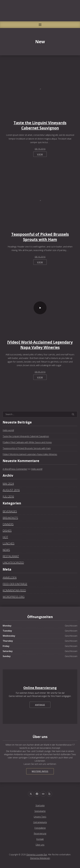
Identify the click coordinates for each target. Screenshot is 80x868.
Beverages (10, 511)
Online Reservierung (40, 688)
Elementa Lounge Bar (37, 855)
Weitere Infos (40, 771)
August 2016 (11, 490)
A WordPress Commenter (15, 469)
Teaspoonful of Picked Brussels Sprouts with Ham (40, 237)
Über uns (40, 845)
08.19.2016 (40, 149)
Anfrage (40, 705)
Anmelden (10, 578)
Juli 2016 (8, 496)
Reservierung (40, 833)
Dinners (8, 524)
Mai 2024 (8, 484)
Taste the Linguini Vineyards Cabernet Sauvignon (40, 125)
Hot (5, 537)
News (6, 550)
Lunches (9, 543)
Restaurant (11, 556)
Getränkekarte (40, 822)
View (40, 154)
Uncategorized (13, 563)
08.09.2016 (40, 372)
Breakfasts (10, 518)
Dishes (7, 531)
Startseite (40, 805)
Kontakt (40, 839)
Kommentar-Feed (14, 590)
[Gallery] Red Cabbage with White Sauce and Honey (27, 442)
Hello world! (8, 430)
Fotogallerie (40, 828)
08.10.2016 (40, 257)
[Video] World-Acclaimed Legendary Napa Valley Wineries (40, 345)
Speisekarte (40, 811)
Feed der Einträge (15, 584)
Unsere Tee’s (40, 817)
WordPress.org (14, 597)
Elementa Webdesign (40, 858)
